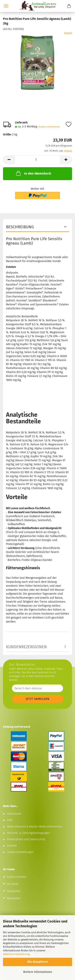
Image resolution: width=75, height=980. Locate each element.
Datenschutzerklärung (16, 954)
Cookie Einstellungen (20, 852)
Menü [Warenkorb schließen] (6, 6)
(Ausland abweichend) (49, 127)
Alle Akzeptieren (37, 962)
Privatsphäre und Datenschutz (26, 839)
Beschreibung (20, 227)
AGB (9, 820)
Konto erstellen (17, 877)
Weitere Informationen (38, 972)
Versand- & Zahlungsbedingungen (28, 833)
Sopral (68, 33)
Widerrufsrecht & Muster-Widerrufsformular (35, 827)
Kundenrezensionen (26, 647)
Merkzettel (14, 891)
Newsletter (14, 898)
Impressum (14, 814)
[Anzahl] (37, 160)
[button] (9, 160)
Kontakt (12, 846)
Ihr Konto (13, 884)
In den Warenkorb (33, 173)
